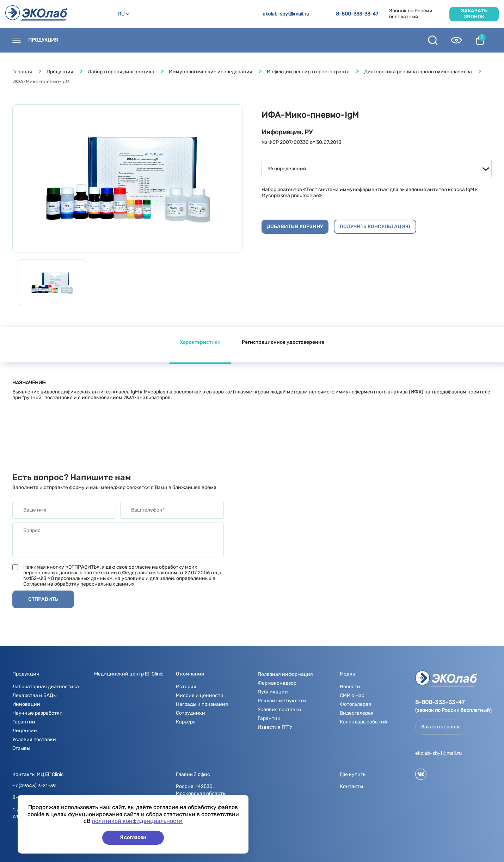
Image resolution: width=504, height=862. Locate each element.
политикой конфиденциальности (137, 821)
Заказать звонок (474, 14)
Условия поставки (34, 739)
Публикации (273, 692)
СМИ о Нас (352, 695)
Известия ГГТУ (275, 727)
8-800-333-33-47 (357, 14)
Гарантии (24, 722)
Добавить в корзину (295, 227)
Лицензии (25, 731)
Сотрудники (190, 713)
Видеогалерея (357, 713)
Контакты (85, 40)
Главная (22, 72)
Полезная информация (299, 40)
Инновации (26, 704)
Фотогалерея (355, 704)
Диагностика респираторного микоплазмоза (418, 72)
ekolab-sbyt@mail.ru (286, 14)
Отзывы (21, 748)
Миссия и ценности (200, 695)
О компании (207, 40)
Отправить (43, 599)
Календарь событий (364, 722)
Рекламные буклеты (282, 701)
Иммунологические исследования (211, 72)
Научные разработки (38, 713)
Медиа (246, 40)
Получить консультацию (375, 227)
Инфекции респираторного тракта (308, 72)
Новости (166, 40)
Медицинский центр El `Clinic (129, 674)
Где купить (126, 40)
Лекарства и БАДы (35, 695)
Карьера (186, 722)
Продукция (43, 40)
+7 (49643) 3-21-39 (34, 786)
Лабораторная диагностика (121, 72)
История (186, 687)
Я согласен (133, 837)
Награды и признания (202, 704)
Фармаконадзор (277, 683)
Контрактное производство (382, 40)
